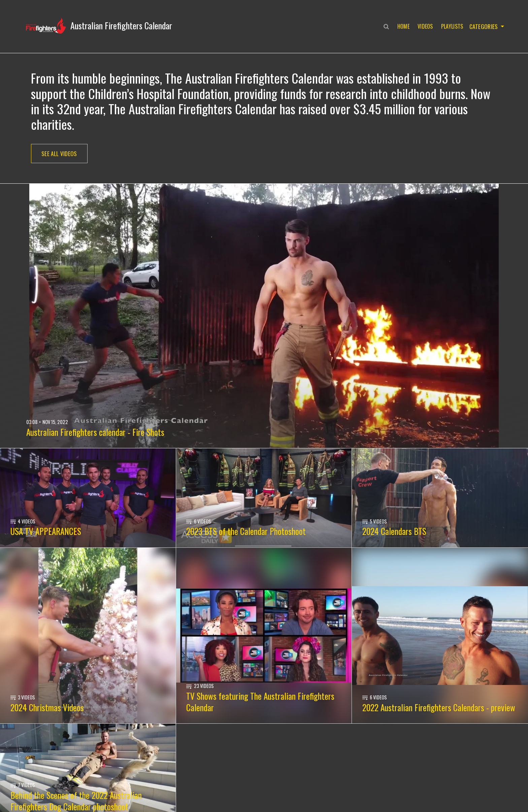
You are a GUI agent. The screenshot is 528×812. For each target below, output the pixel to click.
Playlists (451, 26)
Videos (424, 26)
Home (402, 26)
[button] (99, 26)
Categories (483, 26)
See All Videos (59, 154)
